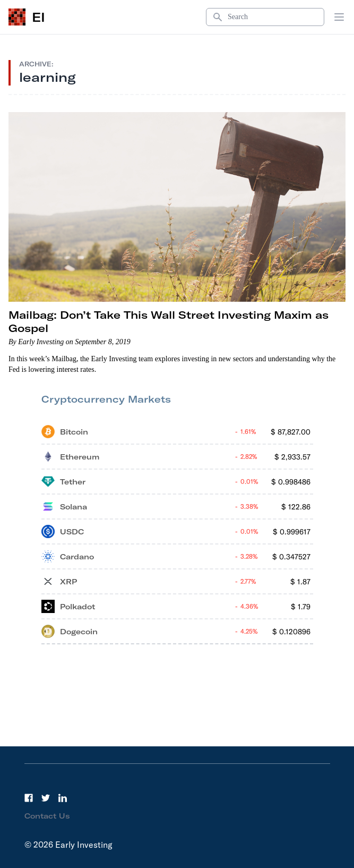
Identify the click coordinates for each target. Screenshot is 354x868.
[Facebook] (29, 798)
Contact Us (47, 816)
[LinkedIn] (63, 798)
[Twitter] (46, 798)
